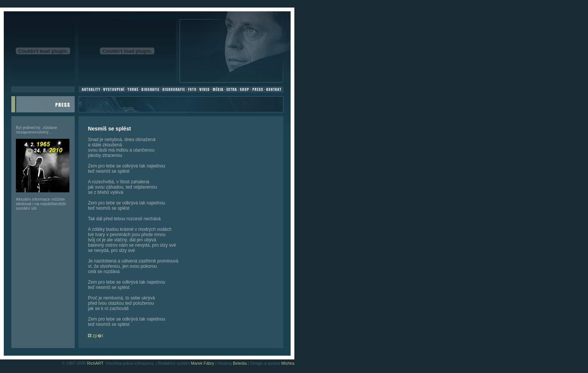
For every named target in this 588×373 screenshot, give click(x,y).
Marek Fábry (203, 363)
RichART (95, 363)
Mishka (288, 363)
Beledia (240, 363)
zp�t (95, 336)
